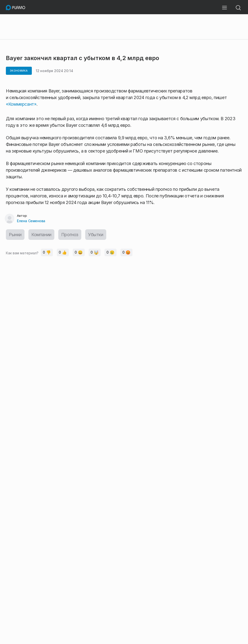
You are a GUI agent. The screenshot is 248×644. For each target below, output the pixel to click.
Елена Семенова (31, 221)
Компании (41, 235)
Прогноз (70, 235)
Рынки (15, 235)
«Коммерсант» (21, 104)
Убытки (96, 235)
